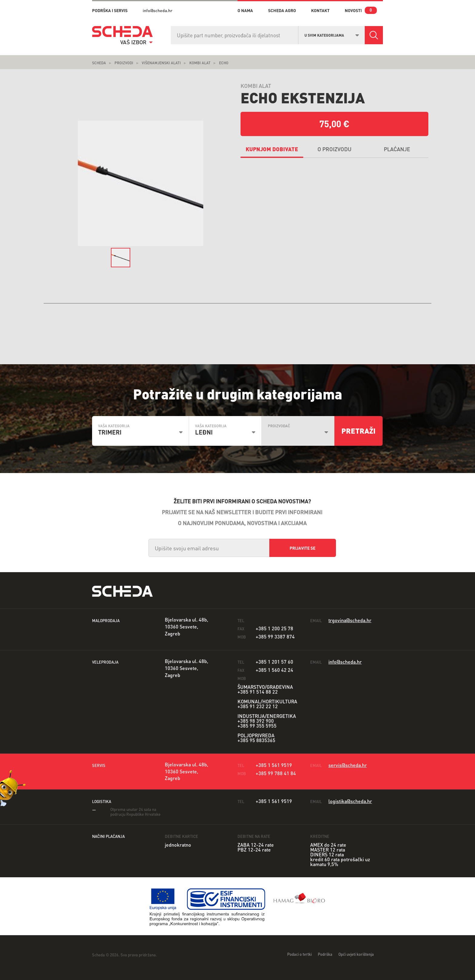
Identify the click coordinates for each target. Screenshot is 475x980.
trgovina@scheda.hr (350, 620)
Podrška (325, 954)
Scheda (99, 63)
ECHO (224, 63)
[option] (141, 183)
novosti (353, 10)
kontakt (320, 10)
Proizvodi (124, 63)
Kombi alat (200, 63)
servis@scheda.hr (348, 765)
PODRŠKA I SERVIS (110, 10)
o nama (245, 10)
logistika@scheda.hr (350, 801)
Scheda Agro (282, 10)
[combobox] (332, 35)
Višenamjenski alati (161, 63)
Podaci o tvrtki (299, 954)
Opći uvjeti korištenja (356, 954)
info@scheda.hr (158, 10)
